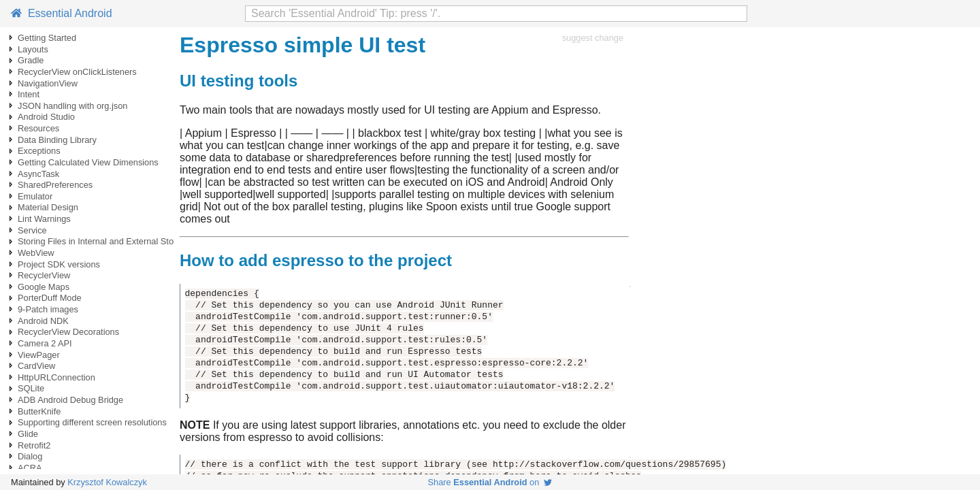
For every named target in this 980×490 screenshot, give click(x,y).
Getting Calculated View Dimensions (88, 162)
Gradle (31, 60)
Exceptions (39, 151)
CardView (36, 366)
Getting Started (47, 38)
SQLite (31, 388)
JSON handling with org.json (72, 106)
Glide (28, 434)
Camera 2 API (45, 343)
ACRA (30, 468)
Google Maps (44, 287)
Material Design (48, 207)
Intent (29, 94)
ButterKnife (39, 411)
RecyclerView (44, 275)
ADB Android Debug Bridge (70, 400)
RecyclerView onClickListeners (77, 72)
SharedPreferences (55, 185)
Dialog (30, 456)
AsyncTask (38, 174)
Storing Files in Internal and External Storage (104, 241)
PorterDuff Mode (50, 298)
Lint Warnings (44, 219)
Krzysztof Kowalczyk (107, 482)
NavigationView (48, 83)
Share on (490, 482)
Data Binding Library (57, 140)
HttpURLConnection (56, 377)
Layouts (33, 49)
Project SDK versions (59, 264)
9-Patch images (48, 309)
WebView (36, 253)
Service (32, 230)
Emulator (35, 196)
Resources (38, 128)
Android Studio (46, 117)
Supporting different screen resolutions (92, 422)
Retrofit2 (34, 445)
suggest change (593, 38)
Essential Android (62, 13)
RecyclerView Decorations (68, 332)
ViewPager (39, 355)
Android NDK (43, 321)
